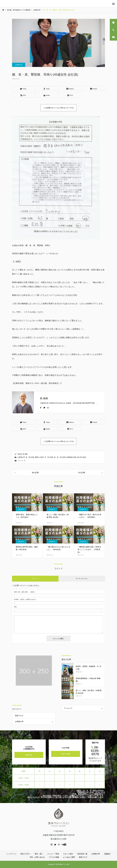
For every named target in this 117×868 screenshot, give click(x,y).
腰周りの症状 (39, 457)
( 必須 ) (24, 592)
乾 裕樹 (44, 398)
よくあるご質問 (69, 857)
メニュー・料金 (53, 854)
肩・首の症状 (30, 457)
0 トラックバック (82, 579)
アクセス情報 (54, 857)
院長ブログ (19, 716)
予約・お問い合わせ (37, 857)
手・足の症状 (49, 457)
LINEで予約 (66, 754)
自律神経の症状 (71, 457)
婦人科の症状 (82, 457)
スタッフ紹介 (68, 854)
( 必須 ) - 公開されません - (25, 599)
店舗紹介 (107, 854)
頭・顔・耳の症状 (60, 457)
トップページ (11, 854)
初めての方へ (26, 854)
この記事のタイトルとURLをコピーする (58, 108)
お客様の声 (19, 65)
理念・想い (39, 854)
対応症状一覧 (82, 854)
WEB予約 (29, 755)
